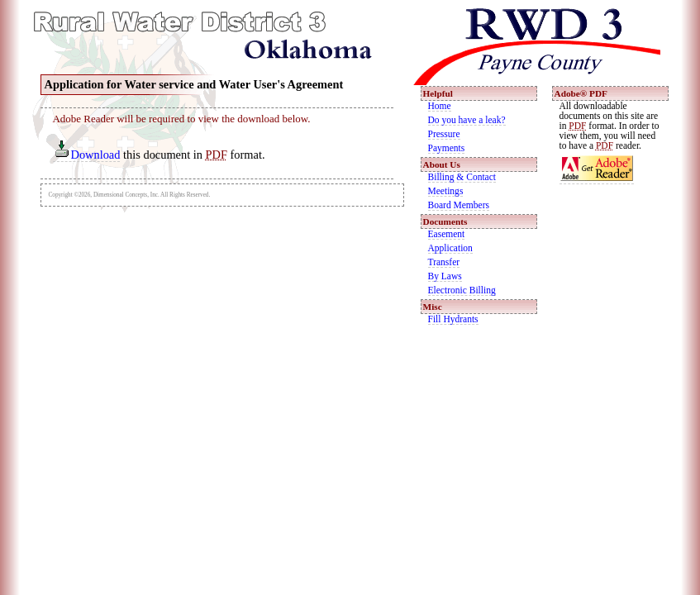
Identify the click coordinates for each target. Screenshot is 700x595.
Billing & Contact (462, 177)
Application (450, 248)
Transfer (444, 262)
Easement (447, 234)
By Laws (445, 276)
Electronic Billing (462, 290)
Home (440, 106)
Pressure (444, 134)
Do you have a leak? (467, 120)
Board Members (459, 205)
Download (87, 155)
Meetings (446, 191)
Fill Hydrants (453, 319)
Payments (447, 148)
